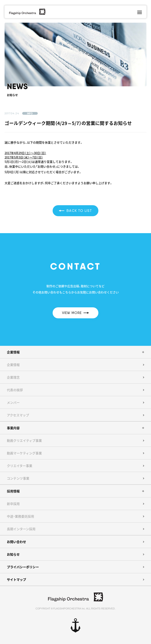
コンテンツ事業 (18, 478)
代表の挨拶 (15, 390)
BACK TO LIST (75, 211)
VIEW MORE (76, 313)
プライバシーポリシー (23, 567)
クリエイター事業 (20, 466)
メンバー (13, 402)
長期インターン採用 (21, 529)
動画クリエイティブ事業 (24, 440)
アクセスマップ (18, 415)
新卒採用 (13, 504)
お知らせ (13, 554)
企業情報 (13, 365)
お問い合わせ (16, 542)
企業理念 (13, 377)
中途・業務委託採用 (20, 516)
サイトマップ (16, 579)
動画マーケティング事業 (24, 453)
